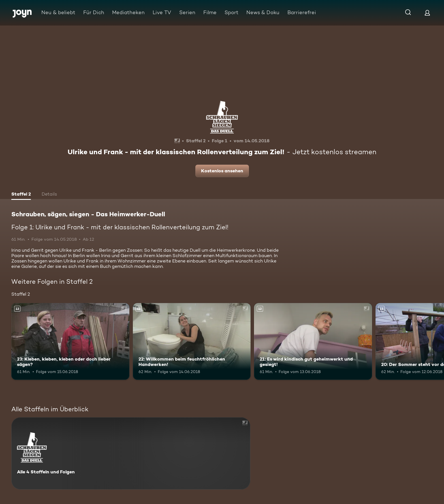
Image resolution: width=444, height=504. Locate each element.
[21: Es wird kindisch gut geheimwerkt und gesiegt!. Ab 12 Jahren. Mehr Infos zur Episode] (313, 341)
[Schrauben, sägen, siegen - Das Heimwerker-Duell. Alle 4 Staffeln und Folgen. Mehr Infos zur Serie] (131, 453)
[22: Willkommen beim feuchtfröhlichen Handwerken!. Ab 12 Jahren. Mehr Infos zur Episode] (192, 341)
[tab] (21, 195)
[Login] (427, 13)
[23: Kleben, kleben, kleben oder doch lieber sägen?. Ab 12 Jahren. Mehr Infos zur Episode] (70, 341)
